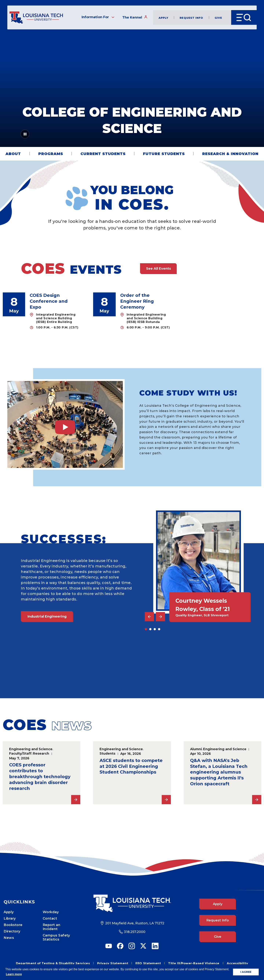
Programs (51, 154)
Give (218, 18)
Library (10, 918)
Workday (51, 912)
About (13, 154)
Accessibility (237, 963)
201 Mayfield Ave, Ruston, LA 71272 (135, 923)
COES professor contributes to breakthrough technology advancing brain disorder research (40, 777)
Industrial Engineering (47, 616)
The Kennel (135, 17)
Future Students (164, 154)
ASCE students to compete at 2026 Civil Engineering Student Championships (131, 766)
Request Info (191, 18)
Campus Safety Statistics (56, 937)
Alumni (196, 749)
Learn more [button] (14, 974)
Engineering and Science (31, 749)
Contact (50, 918)
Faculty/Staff (20, 753)
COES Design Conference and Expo (49, 301)
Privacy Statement (113, 963)
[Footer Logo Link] (132, 903)
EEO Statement (148, 963)
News (9, 938)
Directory (12, 931)
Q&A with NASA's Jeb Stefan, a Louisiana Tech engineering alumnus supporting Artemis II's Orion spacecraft (219, 772)
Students (107, 753)
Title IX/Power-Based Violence (194, 963)
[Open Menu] (244, 17)
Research (41, 753)
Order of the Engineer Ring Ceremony (137, 301)
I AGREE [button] (246, 972)
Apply (164, 18)
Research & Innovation (230, 154)
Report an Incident (52, 927)
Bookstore (13, 925)
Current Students (103, 154)
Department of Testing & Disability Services (53, 963)
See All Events (158, 269)
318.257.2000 (135, 932)
